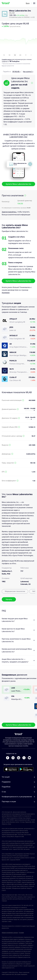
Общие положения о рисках (10, 933)
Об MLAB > (16, 72)
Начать (9, 599)
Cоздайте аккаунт (7, 60)
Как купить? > (28, 72)
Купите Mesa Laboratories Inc (19, 184)
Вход (28, 3)
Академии (6, 293)
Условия (21, 933)
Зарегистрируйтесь (9, 212)
